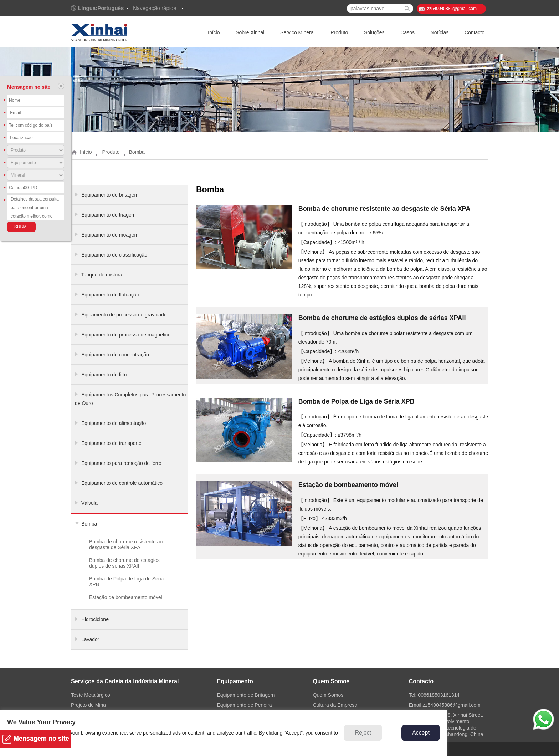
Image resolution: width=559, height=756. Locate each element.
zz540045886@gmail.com (452, 9)
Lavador (90, 639)
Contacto (475, 32)
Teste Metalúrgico (91, 695)
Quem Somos (328, 695)
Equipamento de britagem (110, 195)
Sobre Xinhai (250, 32)
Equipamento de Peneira (244, 705)
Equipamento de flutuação (110, 295)
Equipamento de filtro (105, 375)
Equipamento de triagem (109, 215)
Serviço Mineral (297, 32)
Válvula (89, 503)
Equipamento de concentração (115, 355)
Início (214, 32)
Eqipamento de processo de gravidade (124, 315)
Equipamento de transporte (111, 443)
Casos (407, 32)
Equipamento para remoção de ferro (121, 463)
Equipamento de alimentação (114, 423)
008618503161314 (439, 695)
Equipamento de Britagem (246, 695)
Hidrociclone (95, 619)
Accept (421, 733)
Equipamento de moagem (110, 235)
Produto (339, 32)
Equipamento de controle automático (122, 483)
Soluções (374, 32)
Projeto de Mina (88, 705)
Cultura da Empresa (335, 705)
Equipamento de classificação (114, 255)
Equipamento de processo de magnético (126, 335)
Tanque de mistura (102, 275)
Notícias (440, 32)
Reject (363, 733)
